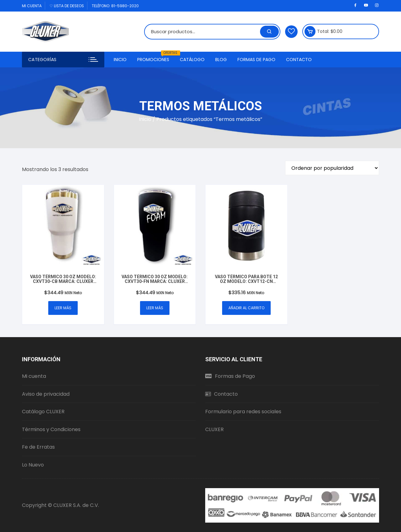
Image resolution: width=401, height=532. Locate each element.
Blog (221, 60)
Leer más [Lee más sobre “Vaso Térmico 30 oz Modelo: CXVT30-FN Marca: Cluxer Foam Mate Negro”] (155, 308)
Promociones (156, 57)
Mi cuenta (32, 6)
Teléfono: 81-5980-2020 (115, 6)
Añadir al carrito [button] (246, 308)
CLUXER (214, 429)
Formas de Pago (256, 60)
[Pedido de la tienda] (332, 168)
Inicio (120, 60)
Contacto (299, 60)
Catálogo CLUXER (43, 412)
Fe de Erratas (38, 447)
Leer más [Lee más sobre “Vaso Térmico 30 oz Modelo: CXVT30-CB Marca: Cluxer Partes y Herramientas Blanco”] (63, 308)
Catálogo (192, 60)
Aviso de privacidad (46, 394)
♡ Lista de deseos (67, 6)
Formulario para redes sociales (243, 412)
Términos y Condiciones (51, 429)
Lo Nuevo (33, 465)
